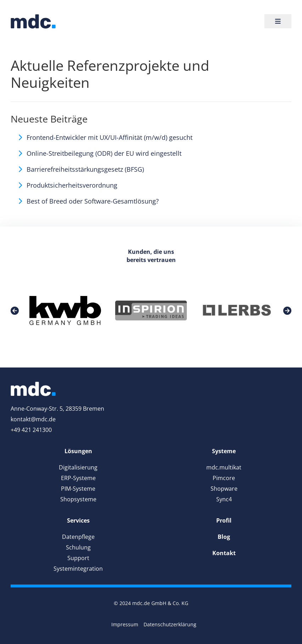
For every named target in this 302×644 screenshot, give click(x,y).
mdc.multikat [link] (224, 467)
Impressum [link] (125, 624)
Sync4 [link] (224, 499)
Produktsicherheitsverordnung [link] (72, 185)
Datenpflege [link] (78, 537)
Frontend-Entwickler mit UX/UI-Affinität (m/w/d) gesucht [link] (110, 137)
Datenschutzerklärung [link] (170, 624)
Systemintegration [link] (78, 569)
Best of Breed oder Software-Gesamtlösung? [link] (93, 201)
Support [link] (78, 558)
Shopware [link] (224, 489)
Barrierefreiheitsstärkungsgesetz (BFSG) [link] (85, 169)
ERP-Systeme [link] (78, 478)
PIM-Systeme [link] (78, 489)
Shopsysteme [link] (78, 499)
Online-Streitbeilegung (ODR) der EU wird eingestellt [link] (104, 153)
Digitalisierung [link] (78, 467)
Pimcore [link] (224, 478)
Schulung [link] (78, 547)
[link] (33, 21)
